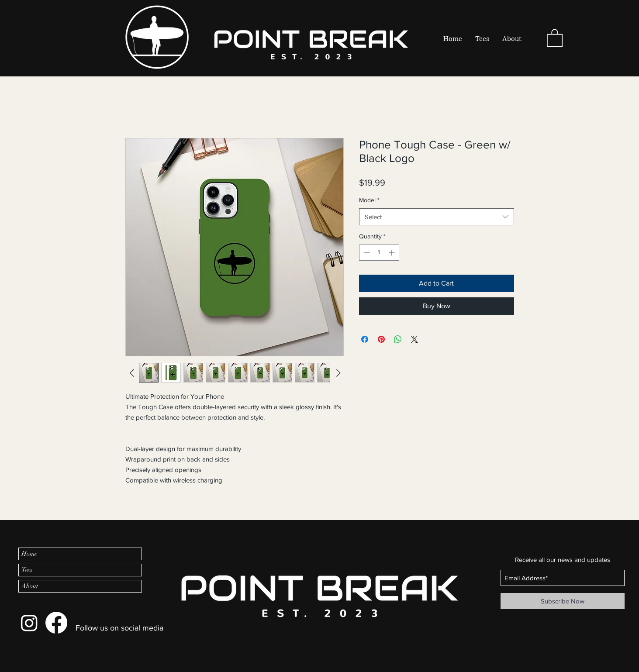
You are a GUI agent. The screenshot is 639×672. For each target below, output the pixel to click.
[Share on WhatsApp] (398, 339)
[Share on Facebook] (365, 339)
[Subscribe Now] (563, 601)
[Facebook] (56, 623)
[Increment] (392, 253)
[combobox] (437, 217)
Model (369, 200)
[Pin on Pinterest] (381, 339)
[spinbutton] (379, 253)
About (30, 586)
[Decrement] (366, 253)
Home (29, 554)
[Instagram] (29, 623)
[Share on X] (414, 339)
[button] (555, 37)
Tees (27, 570)
